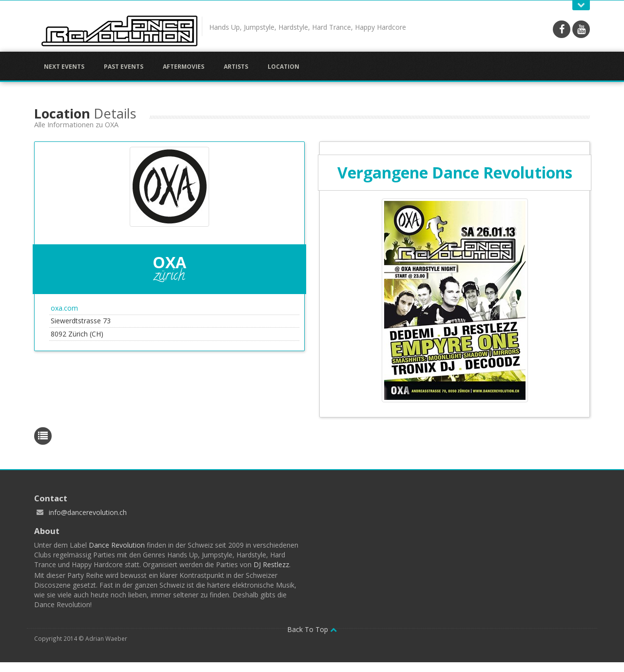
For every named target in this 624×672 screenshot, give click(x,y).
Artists (236, 67)
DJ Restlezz (271, 564)
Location (283, 67)
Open (581, 5)
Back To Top (312, 629)
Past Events (124, 67)
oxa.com (64, 308)
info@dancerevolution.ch (88, 512)
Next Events (64, 67)
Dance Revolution (117, 545)
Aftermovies (184, 67)
